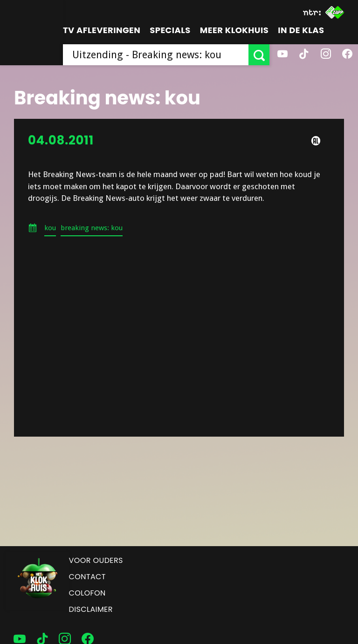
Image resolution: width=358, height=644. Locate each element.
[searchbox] (156, 55)
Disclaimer (91, 609)
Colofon (87, 593)
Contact (87, 577)
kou (50, 228)
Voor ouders (96, 560)
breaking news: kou (92, 228)
